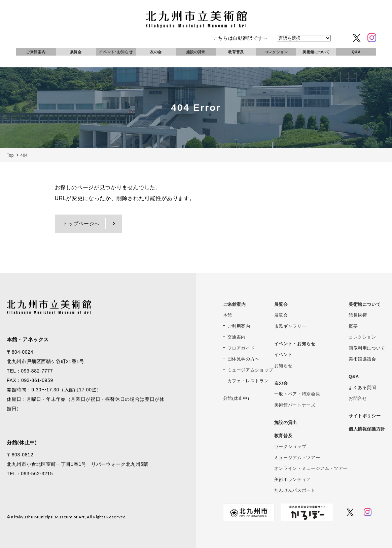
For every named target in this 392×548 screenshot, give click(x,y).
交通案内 (237, 337)
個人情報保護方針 (367, 429)
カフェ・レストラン (248, 381)
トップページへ (81, 223)
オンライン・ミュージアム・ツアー (311, 468)
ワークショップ (290, 446)
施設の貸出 (196, 52)
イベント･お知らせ (116, 52)
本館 (228, 315)
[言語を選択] (304, 38)
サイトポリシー (365, 416)
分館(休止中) (236, 398)
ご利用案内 (239, 326)
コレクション (276, 52)
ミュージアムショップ (250, 370)
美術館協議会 (362, 359)
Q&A (356, 52)
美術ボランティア (293, 479)
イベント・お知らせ (295, 344)
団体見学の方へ (243, 359)
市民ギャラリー (290, 326)
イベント (283, 354)
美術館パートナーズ (295, 405)
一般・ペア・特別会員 (297, 394)
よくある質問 (362, 388)
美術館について (316, 52)
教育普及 (236, 52)
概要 (353, 326)
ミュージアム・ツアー (297, 458)
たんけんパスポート (295, 490)
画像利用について (367, 348)
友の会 (156, 52)
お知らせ (283, 366)
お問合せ (358, 398)
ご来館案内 (36, 52)
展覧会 (76, 52)
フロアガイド (241, 348)
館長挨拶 (358, 315)
